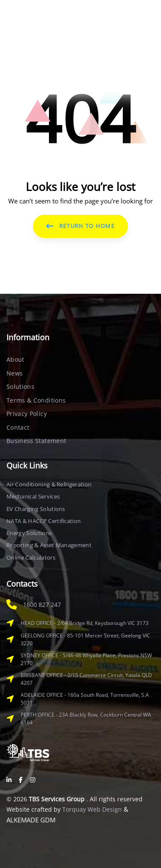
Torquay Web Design (92, 809)
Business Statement (36, 441)
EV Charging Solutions (36, 509)
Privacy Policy (27, 414)
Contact (18, 427)
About (15, 359)
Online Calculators (31, 557)
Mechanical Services (33, 496)
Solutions (20, 386)
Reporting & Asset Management (49, 545)
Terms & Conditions (36, 400)
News (15, 373)
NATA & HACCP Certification (44, 521)
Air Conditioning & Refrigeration (49, 484)
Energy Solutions (29, 533)
